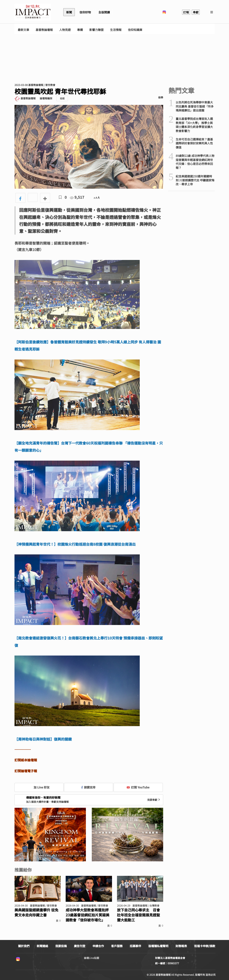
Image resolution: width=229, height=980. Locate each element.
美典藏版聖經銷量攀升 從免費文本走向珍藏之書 (36, 912)
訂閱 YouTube (138, 787)
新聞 (69, 12)
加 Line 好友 (39, 787)
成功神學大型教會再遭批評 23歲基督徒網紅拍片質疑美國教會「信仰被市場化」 (87, 915)
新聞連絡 (42, 946)
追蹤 (62, 98)
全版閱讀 (104, 12)
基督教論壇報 (44, 30)
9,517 (77, 197)
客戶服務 (117, 946)
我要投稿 (61, 946)
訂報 (186, 12)
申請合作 (98, 946)
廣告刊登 (80, 946)
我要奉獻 (154, 800)
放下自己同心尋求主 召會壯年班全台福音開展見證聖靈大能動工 (138, 915)
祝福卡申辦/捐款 (205, 946)
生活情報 (116, 30)
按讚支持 (88, 787)
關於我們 (24, 946)
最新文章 (23, 30)
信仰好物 (85, 12)
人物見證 (65, 30)
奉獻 (196, 12)
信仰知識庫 (135, 30)
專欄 (80, 30)
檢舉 (161, 97)
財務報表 (181, 946)
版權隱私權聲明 (158, 946)
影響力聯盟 (96, 30)
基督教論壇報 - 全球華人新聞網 (33, 12)
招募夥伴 (135, 946)
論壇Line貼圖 (92, 958)
